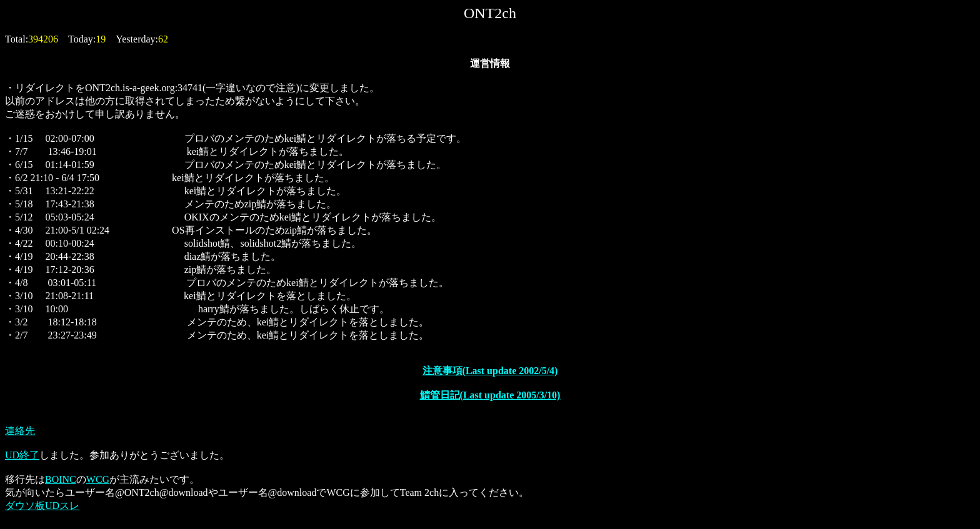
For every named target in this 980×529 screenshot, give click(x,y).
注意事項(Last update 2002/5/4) (490, 371)
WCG (98, 479)
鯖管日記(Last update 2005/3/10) (490, 395)
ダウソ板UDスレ (42, 506)
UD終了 (22, 455)
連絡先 (20, 431)
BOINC (61, 479)
